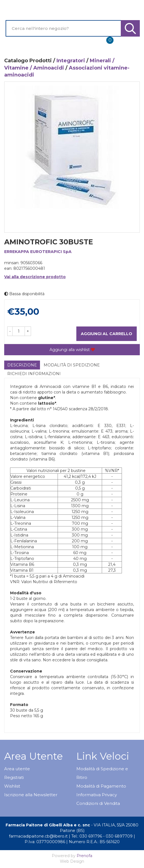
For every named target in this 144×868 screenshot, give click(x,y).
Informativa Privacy (97, 795)
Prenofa (84, 856)
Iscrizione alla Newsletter (31, 795)
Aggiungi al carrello (107, 334)
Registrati (14, 777)
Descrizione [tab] (22, 365)
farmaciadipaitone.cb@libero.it (38, 836)
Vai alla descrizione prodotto (35, 277)
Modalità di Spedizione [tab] (72, 365)
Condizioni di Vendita (98, 803)
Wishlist (12, 786)
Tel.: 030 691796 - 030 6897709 (102, 836)
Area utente (17, 769)
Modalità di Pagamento (101, 786)
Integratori (71, 61)
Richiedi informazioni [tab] (34, 374)
